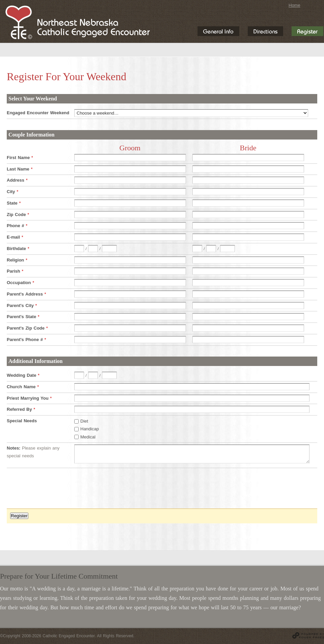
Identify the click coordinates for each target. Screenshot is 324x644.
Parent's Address (26, 294)
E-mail (15, 237)
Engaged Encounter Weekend (38, 113)
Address (17, 180)
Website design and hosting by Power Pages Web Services (308, 635)
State (14, 203)
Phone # (17, 226)
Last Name (20, 169)
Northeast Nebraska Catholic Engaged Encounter (78, 22)
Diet (84, 421)
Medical (88, 437)
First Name (20, 158)
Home (294, 5)
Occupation (20, 283)
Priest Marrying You (29, 398)
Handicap (90, 429)
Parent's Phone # (26, 340)
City (12, 192)
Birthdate (18, 249)
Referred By (21, 409)
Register (19, 516)
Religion (17, 260)
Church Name (23, 387)
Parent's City (22, 305)
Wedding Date (23, 375)
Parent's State (23, 317)
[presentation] (58, 492)
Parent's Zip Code (27, 328)
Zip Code (18, 214)
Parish (15, 271)
